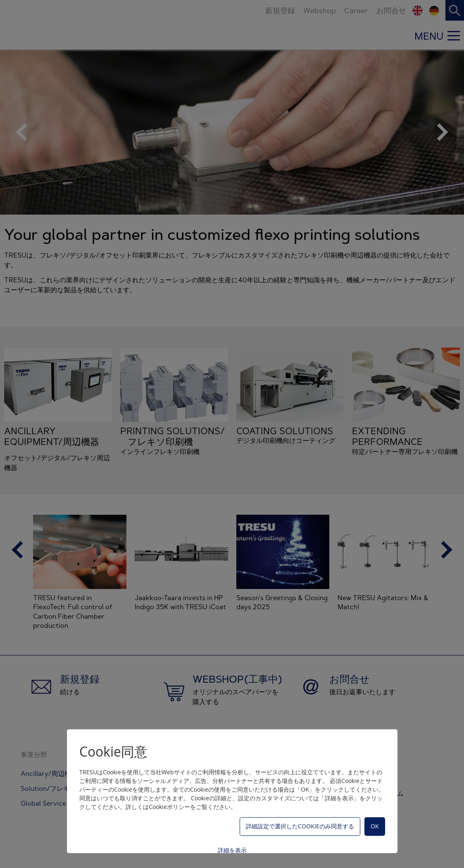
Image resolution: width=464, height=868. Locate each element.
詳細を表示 (232, 850)
